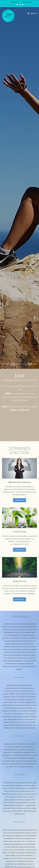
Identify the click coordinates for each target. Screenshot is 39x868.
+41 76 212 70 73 (15, 2)
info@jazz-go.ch (27, 2)
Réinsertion (20, 582)
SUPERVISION (20, 532)
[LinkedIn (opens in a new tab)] (22, 5)
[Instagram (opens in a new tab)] (20, 5)
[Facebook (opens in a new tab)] (17, 5)
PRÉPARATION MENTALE (20, 482)
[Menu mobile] (32, 14)
